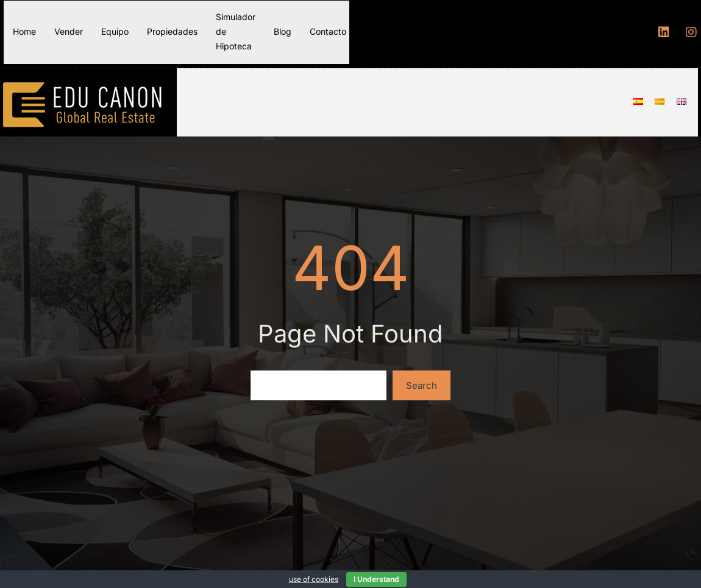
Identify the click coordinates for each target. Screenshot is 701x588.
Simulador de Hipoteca (236, 31)
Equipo (115, 31)
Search (422, 378)
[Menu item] (643, 98)
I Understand (376, 579)
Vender (69, 31)
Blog (283, 31)
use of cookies (314, 579)
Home (24, 31)
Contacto (328, 31)
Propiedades (172, 31)
